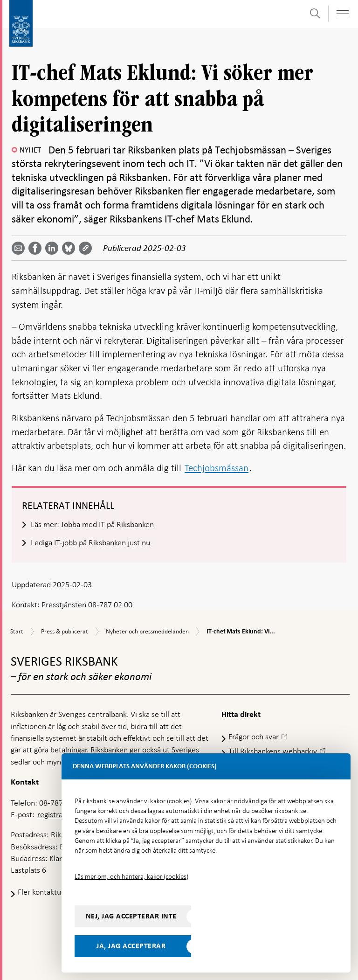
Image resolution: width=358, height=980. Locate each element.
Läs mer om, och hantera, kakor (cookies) (131, 876)
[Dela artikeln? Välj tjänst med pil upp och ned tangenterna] (54, 248)
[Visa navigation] (342, 14)
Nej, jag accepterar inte (131, 916)
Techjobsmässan (217, 468)
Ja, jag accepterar (131, 946)
